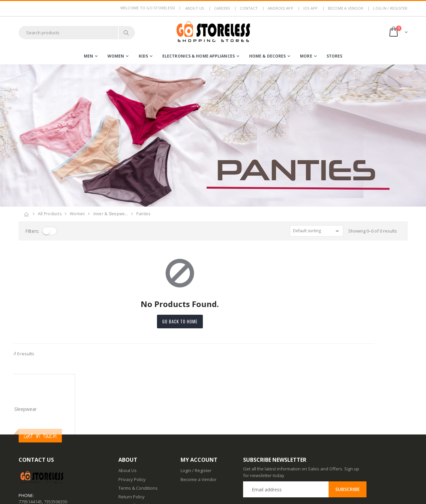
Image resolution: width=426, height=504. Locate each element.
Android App (281, 8)
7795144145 (30, 441)
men (88, 56)
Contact (249, 8)
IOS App (311, 8)
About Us (128, 410)
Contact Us (129, 468)
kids (143, 56)
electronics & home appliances (199, 56)
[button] (398, 32)
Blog (123, 459)
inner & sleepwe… (111, 214)
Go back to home (213, 321)
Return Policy (132, 436)
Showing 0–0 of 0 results (373, 231)
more (306, 56)
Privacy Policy (132, 419)
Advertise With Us (136, 494)
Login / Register (196, 410)
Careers (222, 8)
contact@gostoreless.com (45, 457)
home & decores (267, 56)
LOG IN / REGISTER (390, 8)
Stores (335, 56)
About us (195, 8)
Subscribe (348, 429)
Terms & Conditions (138, 427)
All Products (50, 214)
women (116, 56)
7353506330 (56, 441)
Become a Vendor (346, 8)
